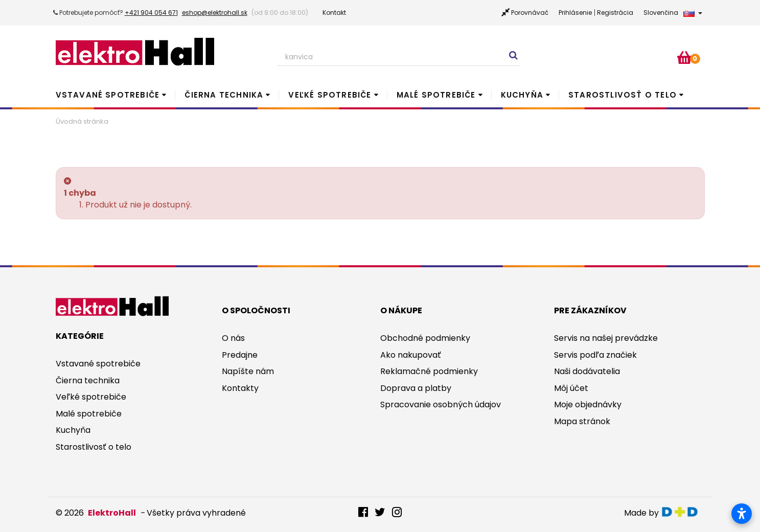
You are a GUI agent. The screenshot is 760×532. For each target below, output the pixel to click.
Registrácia (615, 13)
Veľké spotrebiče (330, 95)
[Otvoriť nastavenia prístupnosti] (742, 514)
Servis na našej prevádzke (606, 338)
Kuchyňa (522, 95)
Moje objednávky (588, 404)
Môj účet (571, 388)
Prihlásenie (575, 13)
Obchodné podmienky (425, 338)
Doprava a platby (416, 388)
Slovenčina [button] (673, 13)
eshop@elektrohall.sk (215, 13)
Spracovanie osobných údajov (441, 404)
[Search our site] (399, 57)
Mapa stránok (582, 421)
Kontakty (240, 388)
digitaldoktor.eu (683, 512)
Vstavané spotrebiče (108, 95)
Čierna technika (224, 95)
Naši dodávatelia (587, 371)
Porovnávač (530, 13)
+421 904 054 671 (151, 13)
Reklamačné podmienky (429, 371)
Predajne (240, 355)
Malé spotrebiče (436, 95)
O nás (233, 338)
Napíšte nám (248, 371)
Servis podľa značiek (595, 355)
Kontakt (334, 13)
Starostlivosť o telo (623, 95)
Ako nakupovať (411, 355)
